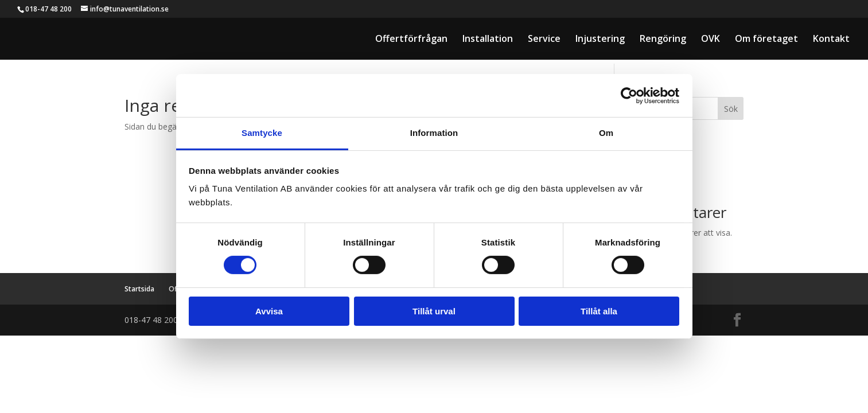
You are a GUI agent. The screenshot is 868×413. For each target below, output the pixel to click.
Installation (488, 40)
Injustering (600, 40)
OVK (711, 40)
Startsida (139, 289)
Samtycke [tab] (262, 133)
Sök (731, 109)
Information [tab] (434, 133)
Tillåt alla (599, 311)
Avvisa (269, 311)
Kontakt (831, 40)
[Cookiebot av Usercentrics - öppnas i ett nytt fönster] (629, 95)
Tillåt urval (434, 311)
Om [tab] (606, 133)
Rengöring (663, 40)
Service (544, 40)
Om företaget (766, 40)
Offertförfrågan (411, 40)
